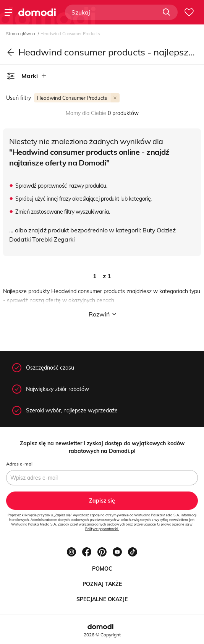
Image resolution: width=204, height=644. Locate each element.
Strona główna (21, 34)
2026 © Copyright (102, 635)
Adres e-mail (20, 464)
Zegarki (64, 239)
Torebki (42, 239)
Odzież (166, 230)
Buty (149, 230)
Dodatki (20, 239)
